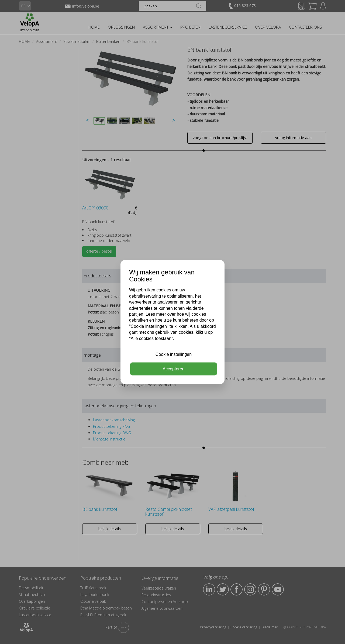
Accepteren (174, 369)
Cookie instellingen (174, 354)
